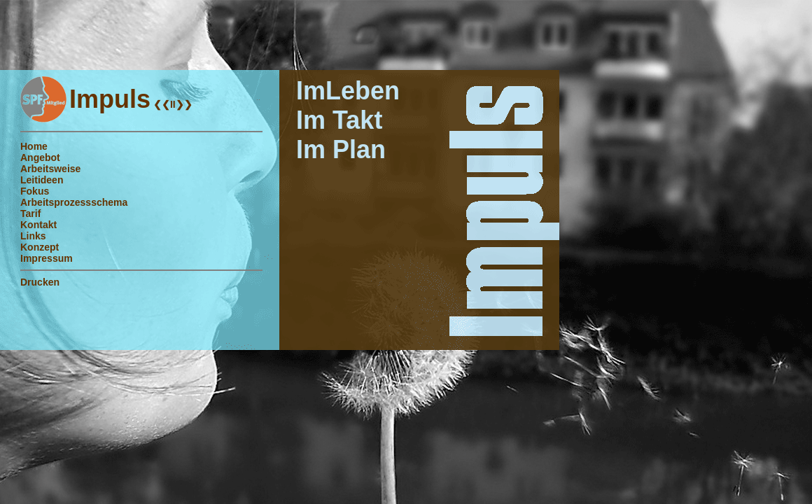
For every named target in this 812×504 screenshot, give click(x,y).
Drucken (40, 282)
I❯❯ (183, 104)
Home (34, 146)
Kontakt (38, 225)
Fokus (35, 191)
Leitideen (42, 180)
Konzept (40, 247)
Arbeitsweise (50, 169)
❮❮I (162, 104)
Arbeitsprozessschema (74, 202)
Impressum (47, 258)
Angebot (40, 157)
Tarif (30, 213)
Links (33, 236)
